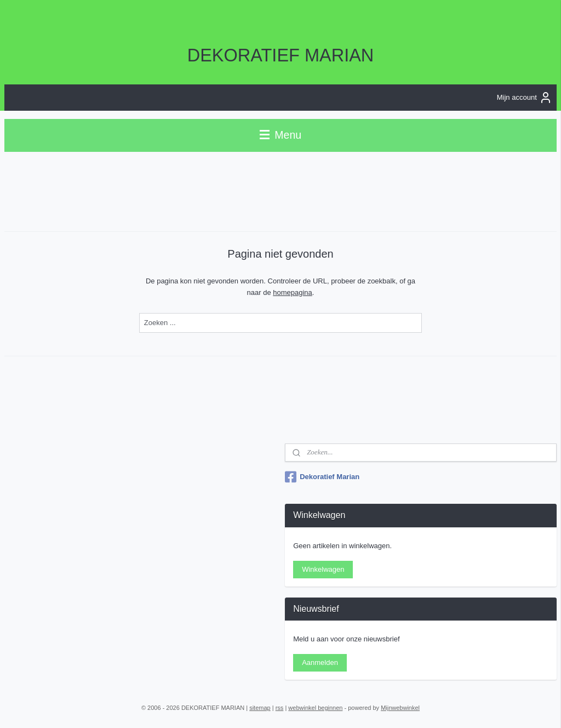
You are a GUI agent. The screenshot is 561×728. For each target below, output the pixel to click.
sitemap (260, 708)
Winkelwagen (323, 569)
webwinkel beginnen (315, 708)
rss (280, 708)
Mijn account (525, 98)
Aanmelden (320, 662)
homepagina (293, 292)
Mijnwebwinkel (400, 708)
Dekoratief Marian (322, 477)
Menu (280, 135)
